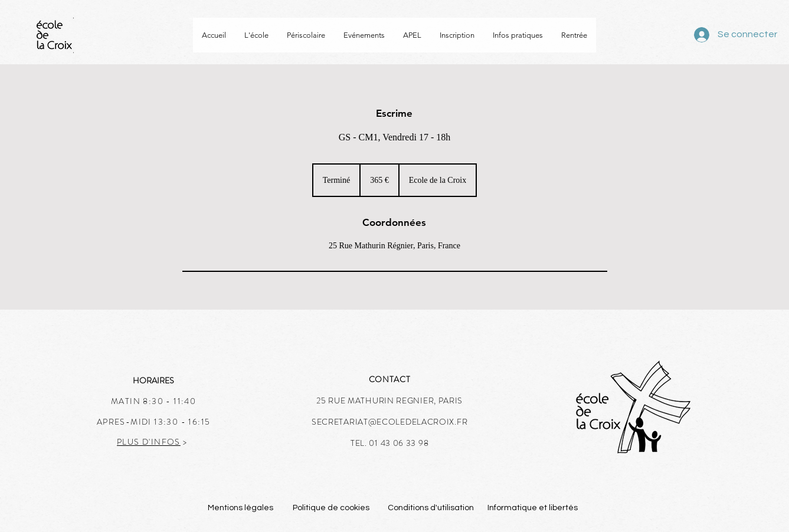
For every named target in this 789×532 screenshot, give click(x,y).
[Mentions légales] (241, 508)
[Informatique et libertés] (533, 508)
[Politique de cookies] (331, 508)
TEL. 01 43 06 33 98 (389, 443)
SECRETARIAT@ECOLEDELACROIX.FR (389, 422)
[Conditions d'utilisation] (431, 508)
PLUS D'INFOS (149, 442)
